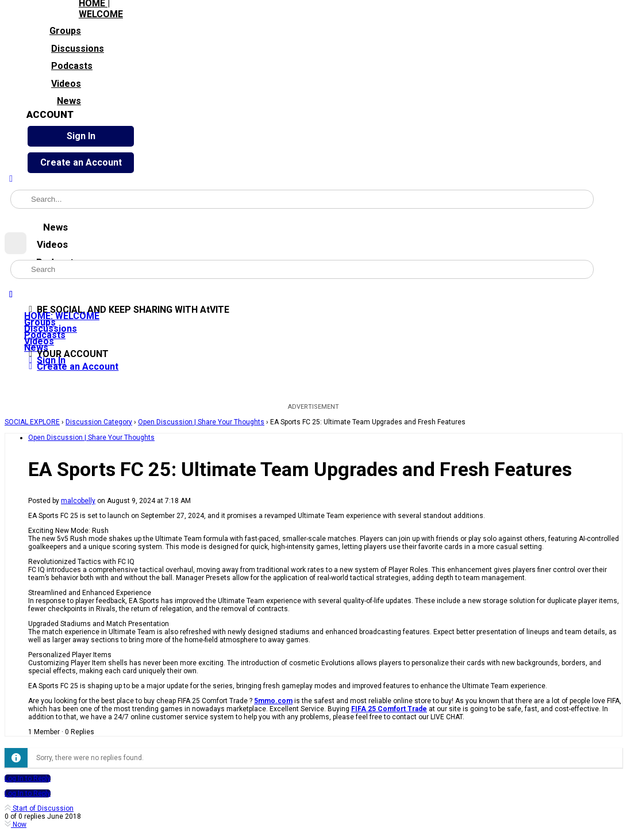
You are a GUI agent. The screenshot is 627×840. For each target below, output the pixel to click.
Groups (54, 30)
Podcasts (59, 65)
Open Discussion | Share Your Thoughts (201, 422)
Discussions (65, 47)
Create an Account (81, 162)
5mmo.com (273, 701)
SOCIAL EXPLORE (32, 422)
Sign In (81, 136)
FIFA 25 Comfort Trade (389, 709)
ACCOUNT (50, 114)
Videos (54, 82)
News (54, 100)
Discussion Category (99, 422)
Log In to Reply (28, 778)
